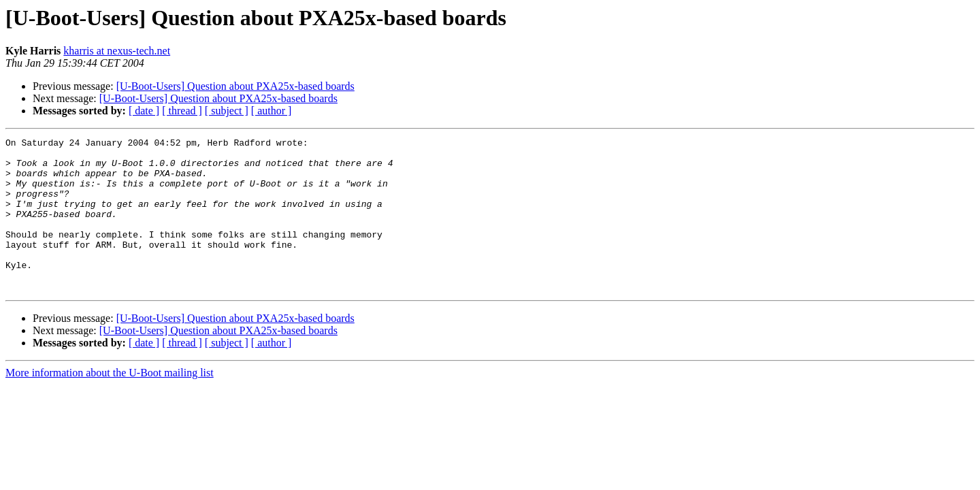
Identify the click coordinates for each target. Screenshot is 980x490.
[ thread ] (182, 111)
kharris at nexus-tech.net (117, 51)
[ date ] (144, 111)
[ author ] (272, 111)
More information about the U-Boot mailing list (110, 403)
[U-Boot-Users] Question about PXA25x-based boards (235, 86)
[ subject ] (227, 111)
